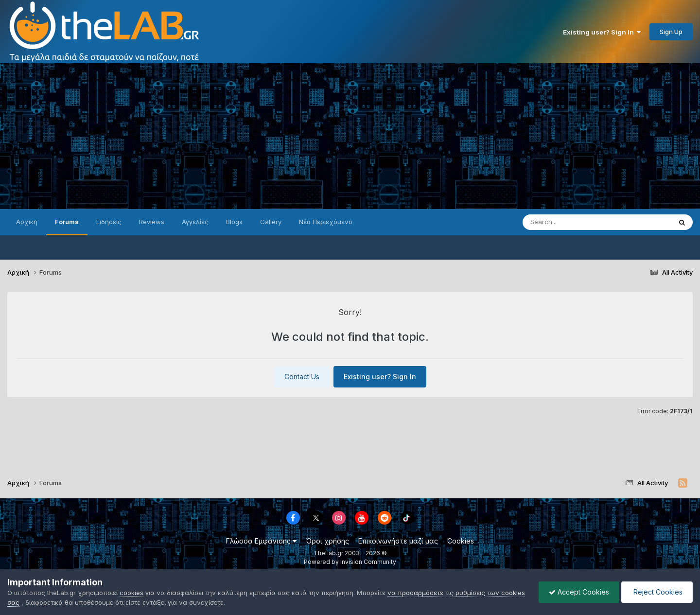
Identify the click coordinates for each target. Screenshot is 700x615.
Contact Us (302, 377)
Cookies (461, 541)
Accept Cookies (579, 592)
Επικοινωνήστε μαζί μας (398, 541)
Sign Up (671, 32)
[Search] (577, 222)
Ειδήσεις (109, 222)
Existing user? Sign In (602, 32)
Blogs (234, 222)
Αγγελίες (195, 222)
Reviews (152, 222)
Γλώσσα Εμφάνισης (261, 541)
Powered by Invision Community (350, 562)
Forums (67, 222)
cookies (131, 593)
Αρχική (27, 222)
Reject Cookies (657, 592)
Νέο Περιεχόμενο (326, 222)
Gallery (271, 222)
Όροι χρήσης (327, 541)
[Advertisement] (350, 136)
